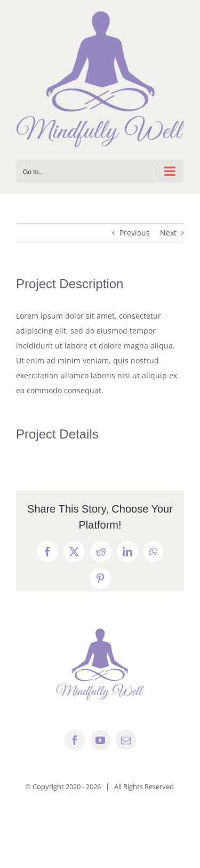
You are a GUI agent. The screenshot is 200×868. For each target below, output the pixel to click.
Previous (135, 233)
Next (168, 233)
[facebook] (75, 740)
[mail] (126, 740)
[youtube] (100, 740)
